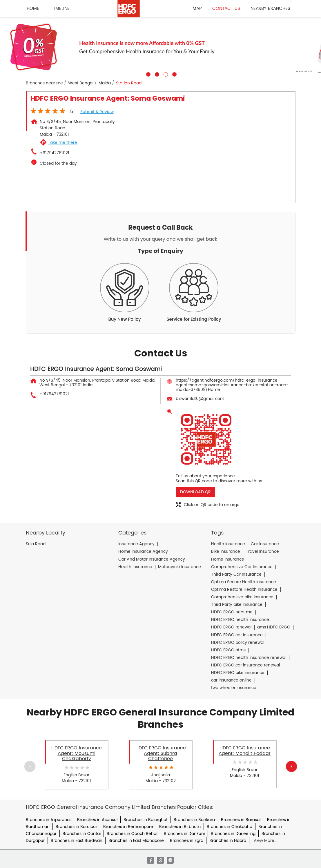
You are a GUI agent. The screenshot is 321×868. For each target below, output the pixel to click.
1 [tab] (148, 74)
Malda (105, 83)
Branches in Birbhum (180, 827)
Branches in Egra (187, 841)
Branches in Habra (228, 841)
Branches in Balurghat (146, 820)
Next (291, 766)
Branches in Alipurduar (48, 820)
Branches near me (44, 83)
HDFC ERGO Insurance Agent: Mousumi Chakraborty (77, 753)
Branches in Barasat (241, 820)
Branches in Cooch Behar (132, 834)
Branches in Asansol (97, 820)
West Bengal (81, 83)
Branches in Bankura (194, 820)
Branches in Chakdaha (230, 827)
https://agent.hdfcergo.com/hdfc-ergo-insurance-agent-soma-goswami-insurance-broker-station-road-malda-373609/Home (232, 385)
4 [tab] (174, 74)
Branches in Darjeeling (233, 834)
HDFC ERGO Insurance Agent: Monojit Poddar (245, 751)
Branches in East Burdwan (77, 841)
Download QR (195, 492)
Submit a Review (97, 112)
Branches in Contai (82, 834)
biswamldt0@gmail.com (200, 399)
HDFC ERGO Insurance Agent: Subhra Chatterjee (161, 753)
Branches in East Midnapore (136, 841)
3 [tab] (165, 74)
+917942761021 (55, 153)
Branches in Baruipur (76, 827)
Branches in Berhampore (128, 827)
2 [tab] (156, 74)
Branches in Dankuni (184, 834)
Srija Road (36, 544)
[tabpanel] (160, 47)
